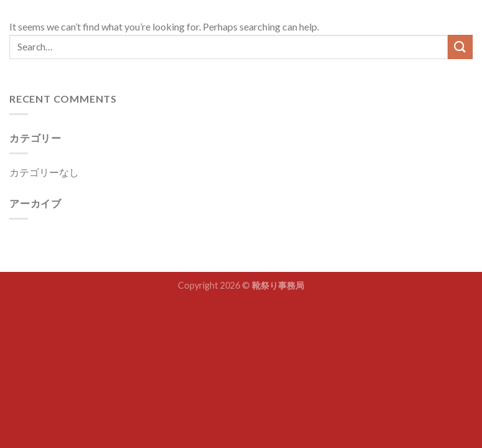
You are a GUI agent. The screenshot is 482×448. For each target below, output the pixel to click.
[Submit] (460, 47)
